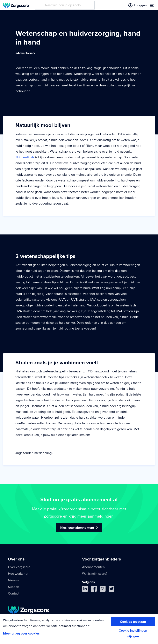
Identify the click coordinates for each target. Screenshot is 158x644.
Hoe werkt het (18, 574)
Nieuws (13, 580)
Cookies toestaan (133, 622)
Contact (14, 593)
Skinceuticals (25, 157)
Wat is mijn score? (95, 574)
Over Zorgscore (19, 567)
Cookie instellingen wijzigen (133, 633)
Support (14, 587)
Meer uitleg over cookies (21, 633)
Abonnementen (93, 567)
